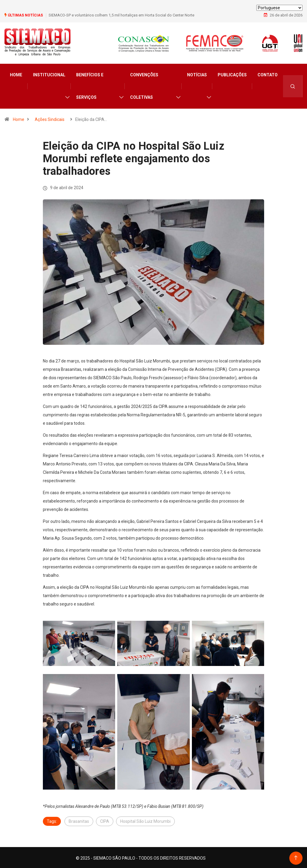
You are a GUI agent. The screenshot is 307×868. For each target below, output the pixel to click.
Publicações (232, 74)
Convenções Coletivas (144, 85)
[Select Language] (279, 8)
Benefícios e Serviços (90, 85)
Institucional (49, 74)
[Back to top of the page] (296, 857)
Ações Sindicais (50, 118)
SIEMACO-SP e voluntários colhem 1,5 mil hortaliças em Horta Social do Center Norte (121, 15)
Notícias (197, 74)
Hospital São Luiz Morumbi (145, 820)
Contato (268, 74)
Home (16, 74)
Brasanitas (79, 820)
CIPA (105, 820)
